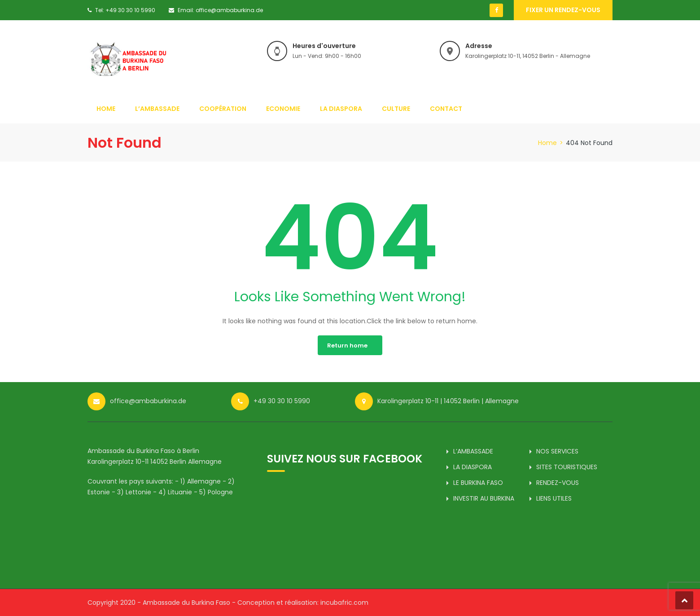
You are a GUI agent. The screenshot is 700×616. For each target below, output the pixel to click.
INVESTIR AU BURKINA (484, 498)
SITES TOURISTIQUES (567, 467)
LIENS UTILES (554, 498)
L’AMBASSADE (157, 109)
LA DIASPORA (341, 109)
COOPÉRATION (223, 109)
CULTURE (396, 109)
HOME (106, 109)
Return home (347, 345)
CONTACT (446, 109)
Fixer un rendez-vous (563, 10)
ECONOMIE (283, 109)
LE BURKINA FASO (478, 483)
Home (547, 143)
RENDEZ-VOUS (558, 483)
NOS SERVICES (557, 451)
